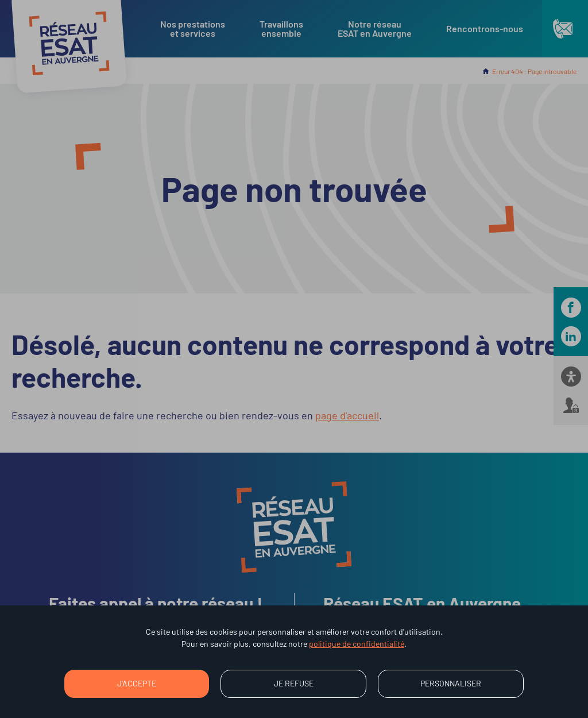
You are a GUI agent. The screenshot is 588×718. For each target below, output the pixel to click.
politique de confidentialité (357, 644)
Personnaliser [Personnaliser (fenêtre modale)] (451, 683)
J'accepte (137, 683)
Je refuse (294, 683)
